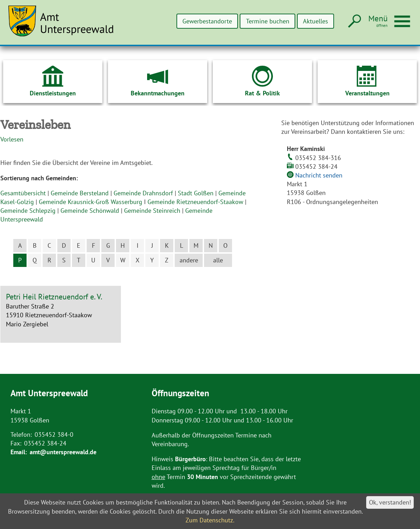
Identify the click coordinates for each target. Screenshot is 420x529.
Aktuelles (315, 21)
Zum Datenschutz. (210, 520)
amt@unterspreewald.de (63, 452)
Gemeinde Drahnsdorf (143, 193)
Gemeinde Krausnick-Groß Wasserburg (90, 202)
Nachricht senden (319, 175)
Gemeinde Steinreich (152, 211)
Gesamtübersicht (23, 193)
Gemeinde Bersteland (80, 193)
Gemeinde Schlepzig (28, 211)
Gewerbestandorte (207, 21)
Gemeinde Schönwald (90, 211)
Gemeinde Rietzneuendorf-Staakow (195, 202)
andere (189, 260)
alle (218, 260)
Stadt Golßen (196, 193)
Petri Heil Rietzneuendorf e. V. (54, 297)
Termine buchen (267, 21)
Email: (19, 452)
